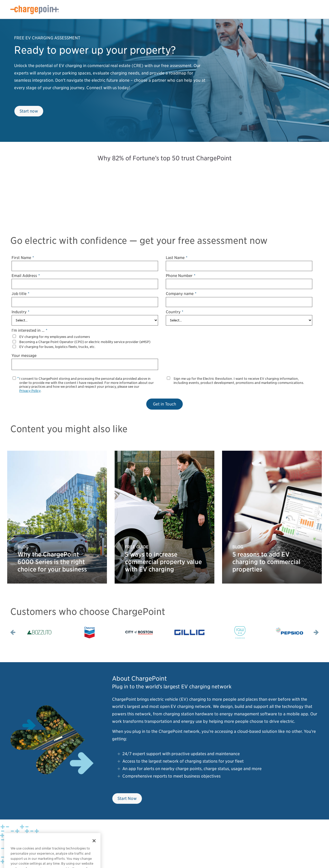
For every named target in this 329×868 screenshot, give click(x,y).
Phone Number (181, 276)
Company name (181, 294)
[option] (39, 632)
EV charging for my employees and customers (55, 337)
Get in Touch (164, 404)
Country (175, 312)
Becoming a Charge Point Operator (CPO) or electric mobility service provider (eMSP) (85, 342)
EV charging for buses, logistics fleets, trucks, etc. (57, 347)
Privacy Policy (30, 391)
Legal (73, 839)
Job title (20, 294)
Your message (24, 355)
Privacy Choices (55, 839)
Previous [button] (13, 632)
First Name (23, 258)
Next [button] (316, 632)
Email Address (26, 276)
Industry (20, 312)
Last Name (177, 258)
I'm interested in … (29, 330)
